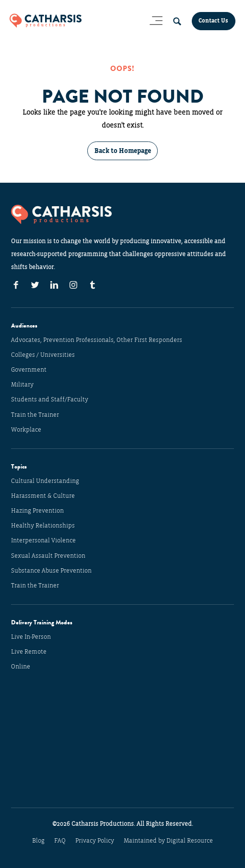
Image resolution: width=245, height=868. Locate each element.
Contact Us (213, 21)
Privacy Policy (95, 841)
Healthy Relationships (43, 526)
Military (22, 385)
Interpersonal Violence (43, 540)
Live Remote (29, 652)
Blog (38, 841)
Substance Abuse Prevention (51, 571)
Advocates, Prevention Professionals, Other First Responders (97, 340)
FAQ (60, 841)
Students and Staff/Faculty (50, 399)
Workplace (26, 430)
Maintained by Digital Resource (168, 841)
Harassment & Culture (43, 496)
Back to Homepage (123, 151)
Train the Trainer (35, 415)
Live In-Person (31, 637)
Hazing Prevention (37, 511)
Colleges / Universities (43, 355)
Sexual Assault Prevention (48, 556)
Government (29, 370)
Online (21, 667)
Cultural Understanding (45, 481)
